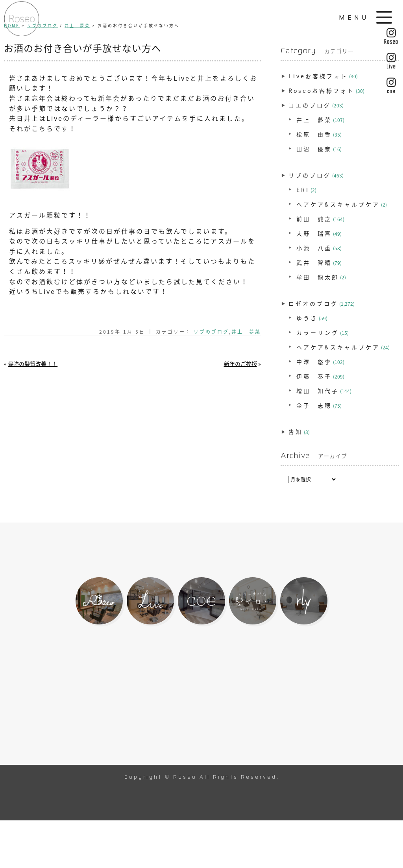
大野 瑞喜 (314, 233)
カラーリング (318, 332)
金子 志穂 (314, 405)
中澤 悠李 (314, 362)
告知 (296, 432)
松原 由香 (314, 134)
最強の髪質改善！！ (33, 364)
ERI (303, 190)
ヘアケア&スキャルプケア (338, 204)
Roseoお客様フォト (322, 90)
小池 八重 (314, 248)
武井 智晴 (314, 262)
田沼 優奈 (314, 149)
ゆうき (307, 318)
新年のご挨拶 (240, 364)
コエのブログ (310, 105)
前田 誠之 (314, 219)
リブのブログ (211, 332)
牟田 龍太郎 (318, 277)
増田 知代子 (318, 391)
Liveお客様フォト (318, 76)
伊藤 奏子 (314, 376)
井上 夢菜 (246, 332)
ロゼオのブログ (313, 303)
